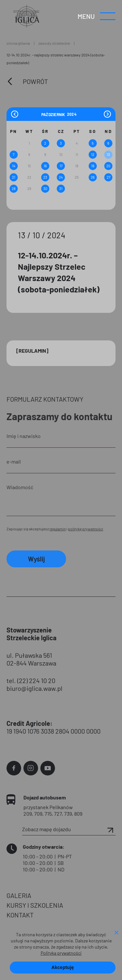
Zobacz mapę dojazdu (69, 829)
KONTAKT (20, 915)
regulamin (58, 529)
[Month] (53, 114)
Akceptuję (63, 967)
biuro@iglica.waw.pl (34, 688)
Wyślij (36, 559)
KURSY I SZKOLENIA (35, 905)
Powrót (35, 81)
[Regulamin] (32, 351)
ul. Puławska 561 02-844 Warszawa (31, 659)
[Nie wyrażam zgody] (116, 933)
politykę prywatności (86, 529)
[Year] (72, 114)
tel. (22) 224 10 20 (31, 680)
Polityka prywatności (61, 953)
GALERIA (19, 895)
